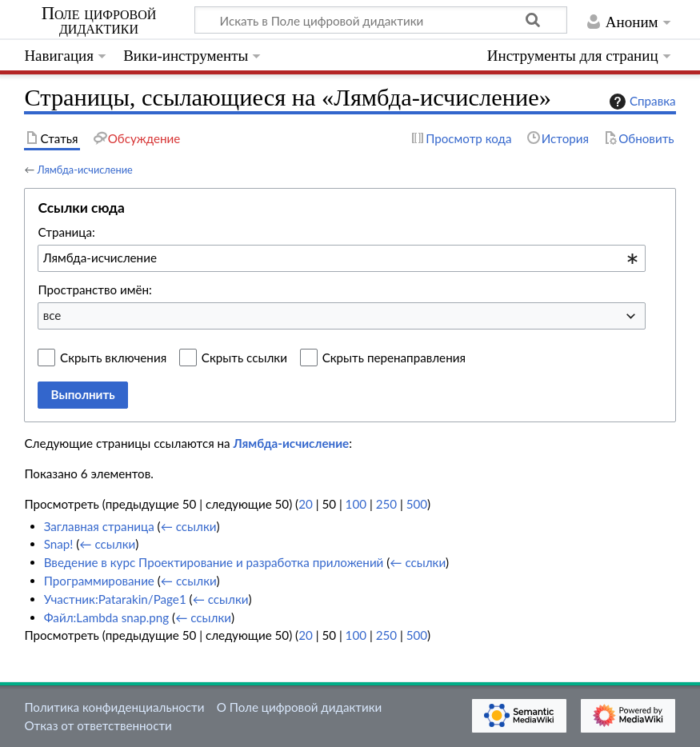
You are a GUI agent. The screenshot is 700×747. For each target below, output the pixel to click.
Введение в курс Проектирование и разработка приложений (214, 562)
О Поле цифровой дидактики (300, 707)
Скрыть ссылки (244, 358)
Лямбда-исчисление (84, 170)
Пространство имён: (95, 290)
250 (386, 504)
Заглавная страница (99, 526)
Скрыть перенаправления (394, 358)
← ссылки (189, 526)
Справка (641, 102)
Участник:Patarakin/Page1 (115, 599)
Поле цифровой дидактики (99, 21)
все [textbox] (52, 315)
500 (417, 504)
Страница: (66, 232)
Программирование (99, 581)
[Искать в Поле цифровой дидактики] (381, 20)
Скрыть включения (113, 358)
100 (356, 504)
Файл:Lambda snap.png (107, 617)
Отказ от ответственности (98, 725)
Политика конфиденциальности (114, 707)
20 (306, 504)
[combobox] (342, 258)
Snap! (59, 544)
